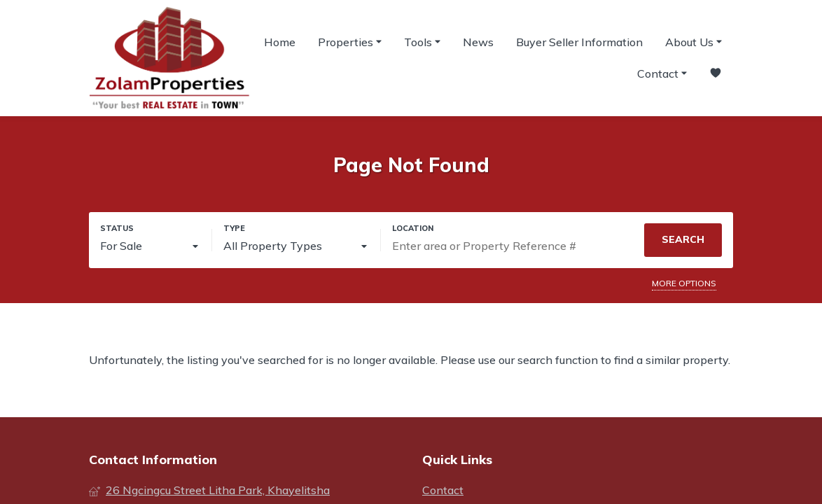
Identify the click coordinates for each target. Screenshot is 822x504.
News (478, 42)
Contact (662, 73)
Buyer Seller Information (579, 42)
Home (280, 42)
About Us (694, 41)
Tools (422, 41)
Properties (350, 41)
